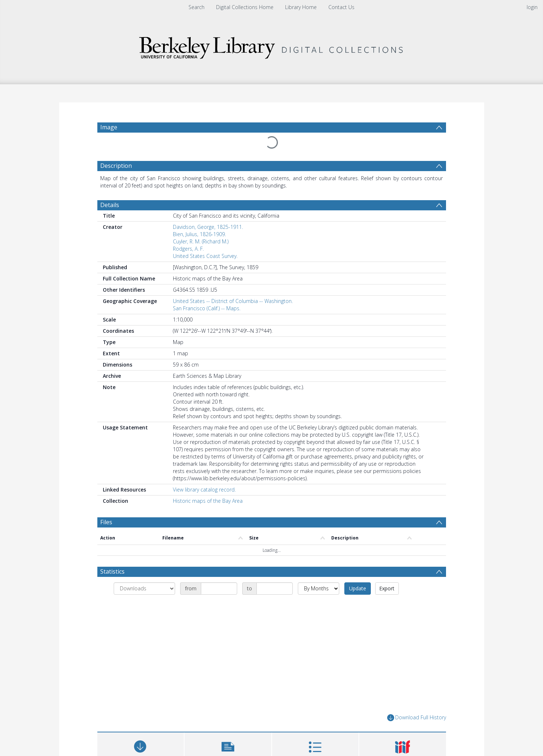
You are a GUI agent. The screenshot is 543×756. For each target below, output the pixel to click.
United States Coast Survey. (205, 256)
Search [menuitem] (196, 7)
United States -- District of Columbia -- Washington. (233, 301)
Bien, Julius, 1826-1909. (199, 234)
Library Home (301, 7)
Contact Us (341, 7)
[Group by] (144, 589)
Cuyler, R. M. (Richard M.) (201, 241)
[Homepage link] (272, 46)
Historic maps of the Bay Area (208, 501)
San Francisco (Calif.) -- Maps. (207, 308)
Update (358, 588)
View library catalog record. (204, 490)
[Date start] (219, 589)
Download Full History (417, 718)
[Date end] (275, 589)
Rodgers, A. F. (188, 249)
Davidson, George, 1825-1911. (208, 227)
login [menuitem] (532, 7)
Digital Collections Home (245, 7)
